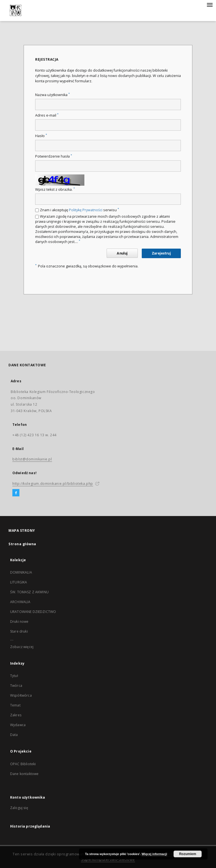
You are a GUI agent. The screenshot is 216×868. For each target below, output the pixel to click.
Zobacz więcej (22, 647)
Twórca (16, 686)
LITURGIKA (19, 582)
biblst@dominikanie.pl (32, 459)
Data (14, 735)
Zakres (16, 715)
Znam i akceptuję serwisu (79, 210)
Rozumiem (188, 854)
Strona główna (22, 544)
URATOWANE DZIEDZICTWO (33, 612)
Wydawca (18, 725)
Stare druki (19, 631)
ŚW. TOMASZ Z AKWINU (29, 592)
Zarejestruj (161, 253)
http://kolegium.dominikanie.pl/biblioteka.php (53, 484)
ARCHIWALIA (20, 602)
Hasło (41, 136)
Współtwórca (21, 695)
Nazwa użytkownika (52, 95)
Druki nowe (19, 622)
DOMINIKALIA (21, 572)
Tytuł (14, 676)
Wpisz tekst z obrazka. (55, 189)
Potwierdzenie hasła (54, 156)
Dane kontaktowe (24, 774)
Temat (15, 705)
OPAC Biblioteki (23, 764)
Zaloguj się (19, 808)
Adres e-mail (47, 115)
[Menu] (210, 4)
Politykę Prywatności (86, 210)
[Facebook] (16, 493)
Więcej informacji (154, 854)
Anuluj (122, 253)
